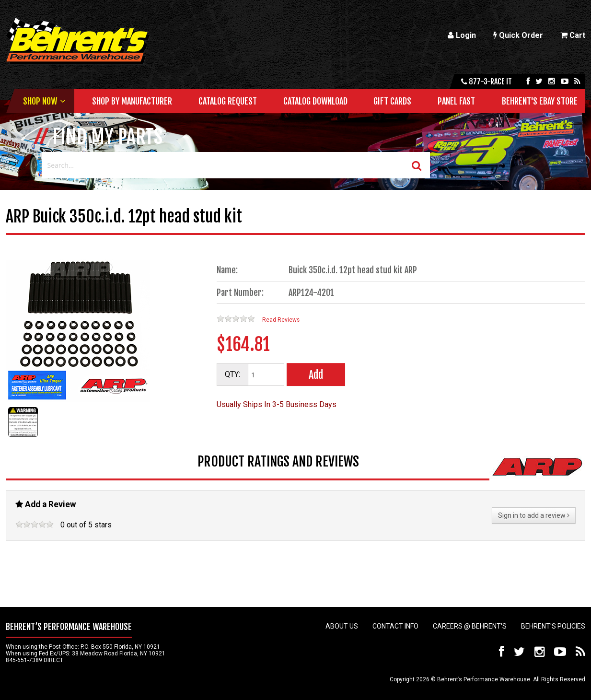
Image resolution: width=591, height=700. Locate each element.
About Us (342, 626)
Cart (573, 35)
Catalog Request (228, 101)
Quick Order (518, 35)
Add (316, 375)
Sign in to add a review (534, 515)
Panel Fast (456, 101)
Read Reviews (281, 320)
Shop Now (40, 101)
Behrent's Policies (553, 626)
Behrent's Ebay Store (540, 101)
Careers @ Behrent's (470, 626)
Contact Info (395, 626)
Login (462, 35)
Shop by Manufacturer (132, 101)
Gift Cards (392, 101)
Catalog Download (315, 101)
